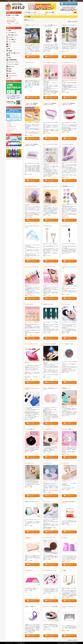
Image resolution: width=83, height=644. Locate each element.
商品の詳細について (32, 57)
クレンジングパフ (67, 304)
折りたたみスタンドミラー (32, 502)
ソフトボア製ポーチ (30, 429)
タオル (10, 78)
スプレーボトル (29, 304)
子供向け (10, 69)
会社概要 (9, 123)
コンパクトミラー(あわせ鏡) (51, 607)
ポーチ (10, 46)
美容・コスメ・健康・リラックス (35, 15)
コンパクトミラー (48, 463)
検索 (75, 12)
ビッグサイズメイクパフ (31, 186)
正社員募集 (9, 125)
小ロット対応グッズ (11, 33)
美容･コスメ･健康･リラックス (14, 53)
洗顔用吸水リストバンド (68, 186)
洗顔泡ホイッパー (67, 388)
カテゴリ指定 (27, 12)
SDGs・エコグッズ (12, 73)
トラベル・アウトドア (13, 76)
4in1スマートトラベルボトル (69, 25)
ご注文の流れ (10, 121)
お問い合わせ (10, 132)
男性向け (10, 71)
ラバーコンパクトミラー (50, 538)
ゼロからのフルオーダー (12, 25)
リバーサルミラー (30, 63)
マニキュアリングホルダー (50, 344)
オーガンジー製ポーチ (68, 429)
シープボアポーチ (48, 429)
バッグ (10, 44)
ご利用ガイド (74, 1)
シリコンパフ (66, 463)
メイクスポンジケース (68, 63)
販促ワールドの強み (11, 17)
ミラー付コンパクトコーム (50, 570)
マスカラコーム (48, 226)
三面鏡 (64, 570)
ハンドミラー (47, 502)
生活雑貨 (10, 51)
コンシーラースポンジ (68, 144)
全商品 (8, 31)
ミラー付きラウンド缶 (68, 344)
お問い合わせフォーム (70, 4)
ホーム (25, 15)
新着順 (69, 22)
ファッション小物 (12, 42)
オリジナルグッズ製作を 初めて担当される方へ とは (13, 20)
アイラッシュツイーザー (50, 267)
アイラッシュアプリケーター (32, 267)
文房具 (10, 58)
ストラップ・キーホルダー (13, 64)
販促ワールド (23, 643)
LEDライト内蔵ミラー (31, 607)
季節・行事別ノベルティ (12, 35)
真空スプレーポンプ (49, 304)
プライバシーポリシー (11, 128)
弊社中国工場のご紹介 (11, 127)
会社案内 (69, 1)
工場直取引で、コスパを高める (13, 23)
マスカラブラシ (66, 226)
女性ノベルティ (11, 67)
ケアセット (65, 538)
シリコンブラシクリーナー (32, 344)
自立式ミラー (29, 538)
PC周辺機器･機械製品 (13, 60)
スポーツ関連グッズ (12, 40)
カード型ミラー (29, 570)
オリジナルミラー (30, 463)
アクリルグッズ (11, 37)
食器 (9, 49)
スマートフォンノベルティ (13, 62)
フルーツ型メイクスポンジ (50, 63)
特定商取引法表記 (10, 130)
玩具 (9, 55)
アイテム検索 (51, 12)
